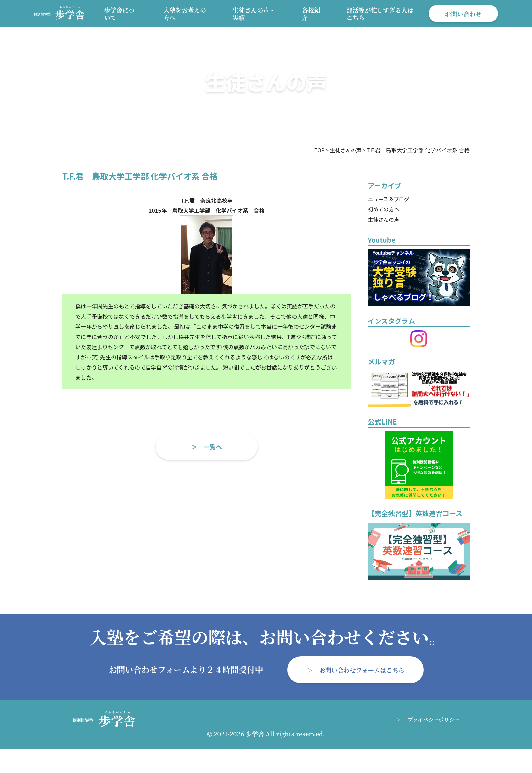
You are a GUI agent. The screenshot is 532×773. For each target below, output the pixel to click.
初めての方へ (384, 209)
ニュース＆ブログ (389, 199)
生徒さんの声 (384, 219)
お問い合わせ (463, 14)
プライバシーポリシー (432, 720)
